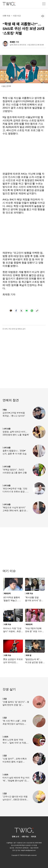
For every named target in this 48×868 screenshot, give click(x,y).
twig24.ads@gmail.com (28, 850)
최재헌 (12, 42)
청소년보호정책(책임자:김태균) (21, 845)
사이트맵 (34, 845)
